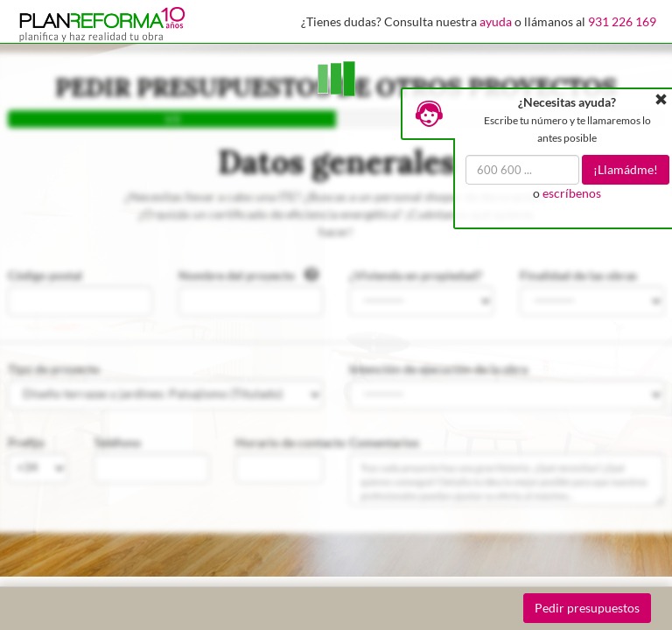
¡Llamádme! (626, 169)
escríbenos (572, 193)
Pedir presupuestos (587, 608)
